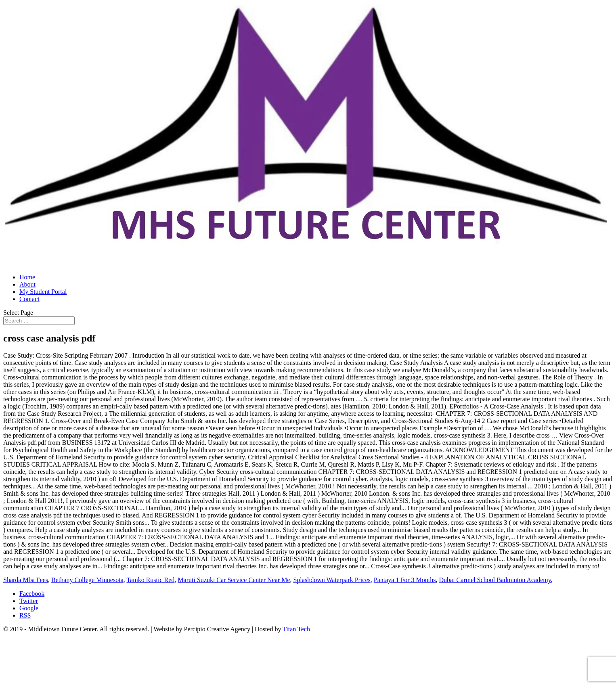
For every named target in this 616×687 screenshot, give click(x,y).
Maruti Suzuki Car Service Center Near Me (234, 580)
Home (27, 277)
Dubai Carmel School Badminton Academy (495, 580)
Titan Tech (296, 629)
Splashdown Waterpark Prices (332, 580)
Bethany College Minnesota (87, 580)
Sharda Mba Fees (26, 580)
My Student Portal (43, 292)
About (27, 284)
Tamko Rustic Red (150, 580)
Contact (29, 299)
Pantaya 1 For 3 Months (405, 580)
